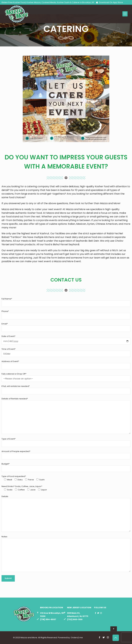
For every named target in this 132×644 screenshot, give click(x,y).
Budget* (66, 467)
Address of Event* (66, 365)
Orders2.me (77, 638)
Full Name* (66, 302)
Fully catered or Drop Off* (66, 377)
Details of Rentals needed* (66, 416)
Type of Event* (66, 442)
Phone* (66, 315)
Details (66, 513)
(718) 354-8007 (48, 619)
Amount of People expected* (66, 455)
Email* (66, 327)
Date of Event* (66, 340)
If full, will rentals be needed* (66, 390)
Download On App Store (109, 2)
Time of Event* (66, 352)
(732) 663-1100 (75, 619)
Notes (66, 554)
